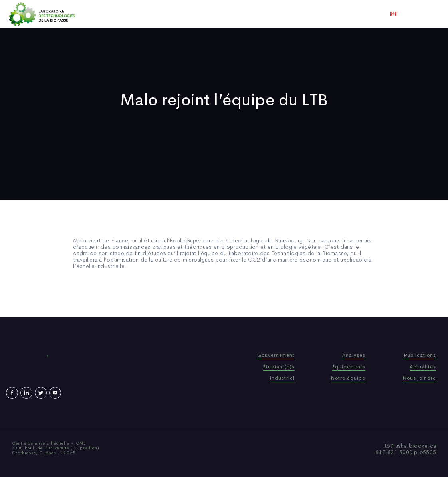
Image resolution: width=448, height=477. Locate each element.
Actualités (254, 14)
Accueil (117, 14)
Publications (213, 14)
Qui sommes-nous (162, 14)
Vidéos (287, 14)
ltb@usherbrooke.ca (410, 446)
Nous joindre (323, 14)
